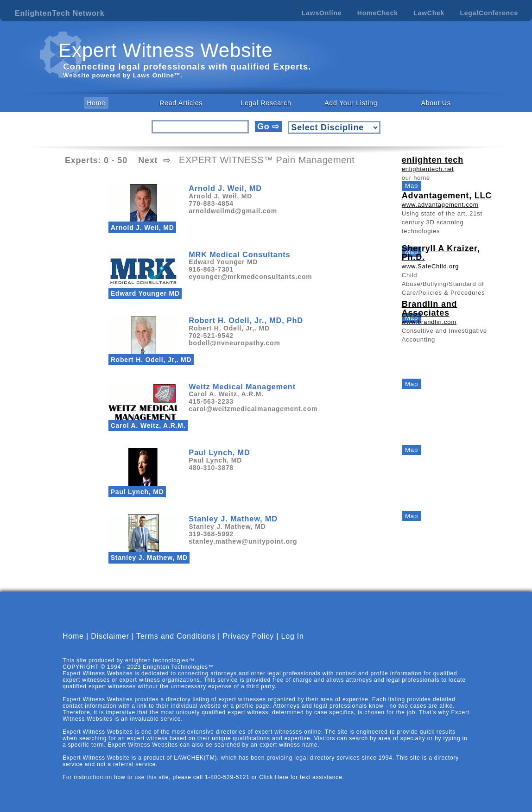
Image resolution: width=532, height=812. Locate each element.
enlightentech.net (428, 169)
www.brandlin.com (429, 322)
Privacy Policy (248, 636)
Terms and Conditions (176, 636)
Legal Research (266, 103)
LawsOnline (322, 13)
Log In (293, 636)
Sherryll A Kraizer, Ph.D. (441, 253)
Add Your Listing (351, 103)
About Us (436, 103)
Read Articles (181, 103)
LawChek (429, 13)
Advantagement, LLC (447, 196)
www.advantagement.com (440, 205)
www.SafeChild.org (430, 266)
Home (96, 103)
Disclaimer (110, 636)
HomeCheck (378, 13)
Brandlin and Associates (430, 308)
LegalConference (489, 13)
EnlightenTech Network (60, 13)
